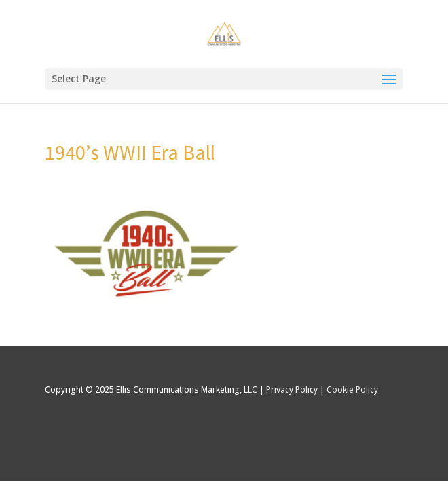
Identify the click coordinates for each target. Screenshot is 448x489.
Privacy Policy (292, 390)
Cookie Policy (352, 390)
